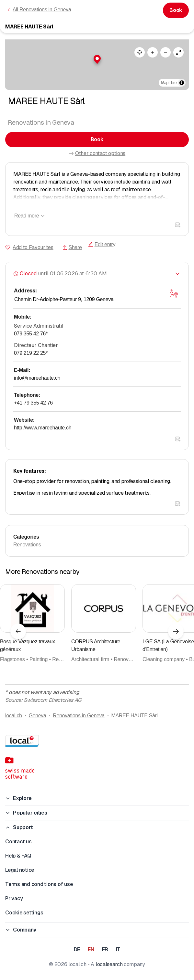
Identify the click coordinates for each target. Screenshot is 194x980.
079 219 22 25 (31, 353)
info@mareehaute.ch (37, 378)
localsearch (109, 964)
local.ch (14, 716)
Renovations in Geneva (79, 716)
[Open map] (174, 293)
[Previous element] (18, 631)
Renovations (27, 545)
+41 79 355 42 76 (33, 403)
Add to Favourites (33, 247)
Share (72, 247)
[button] (97, 59)
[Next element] (176, 631)
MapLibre (169, 83)
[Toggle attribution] (182, 83)
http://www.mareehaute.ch (43, 428)
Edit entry (102, 244)
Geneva (37, 716)
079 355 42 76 (31, 334)
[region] (97, 65)
